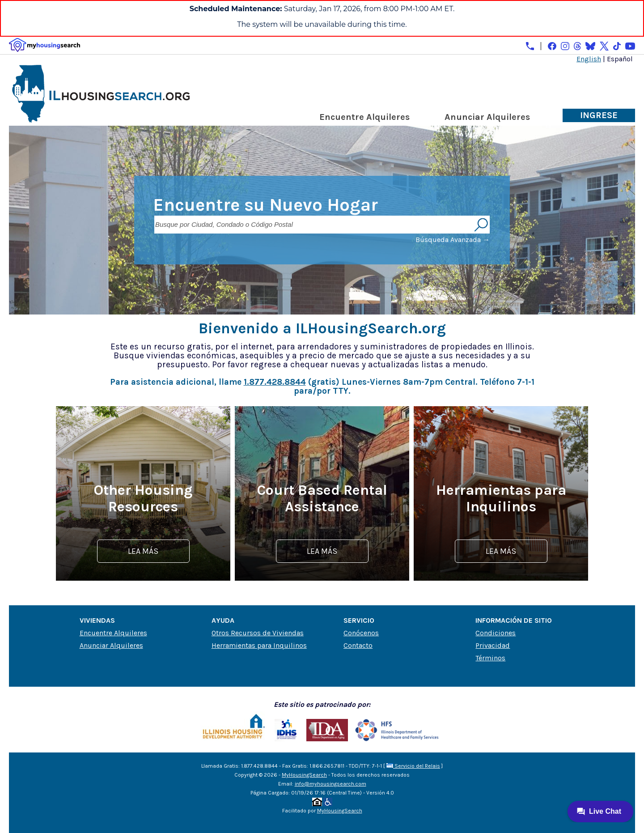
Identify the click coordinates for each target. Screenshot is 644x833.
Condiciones (496, 633)
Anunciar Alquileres (487, 117)
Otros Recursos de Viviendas (258, 633)
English (589, 59)
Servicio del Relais (413, 766)
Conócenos (361, 633)
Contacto (358, 645)
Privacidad (493, 645)
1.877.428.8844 (275, 382)
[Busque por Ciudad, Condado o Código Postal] (313, 225)
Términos (490, 658)
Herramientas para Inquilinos (259, 645)
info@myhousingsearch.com (330, 784)
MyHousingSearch (304, 775)
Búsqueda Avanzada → (453, 240)
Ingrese (599, 115)
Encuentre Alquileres (364, 117)
